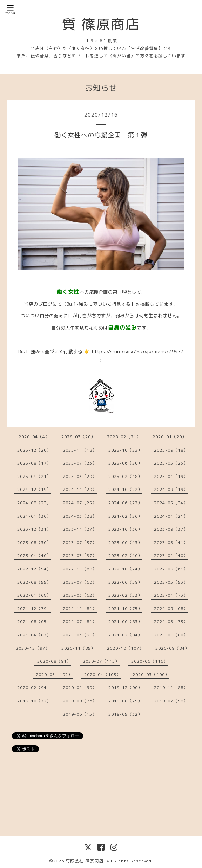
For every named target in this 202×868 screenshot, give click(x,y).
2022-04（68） (34, 595)
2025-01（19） (171, 476)
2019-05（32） (125, 714)
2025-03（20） (80, 476)
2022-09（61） (171, 569)
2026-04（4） (34, 437)
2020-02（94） (34, 688)
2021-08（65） (34, 621)
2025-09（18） (171, 450)
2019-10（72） (34, 701)
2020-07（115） (101, 661)
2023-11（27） (80, 529)
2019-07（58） (171, 701)
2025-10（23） (125, 450)
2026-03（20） (78, 437)
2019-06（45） (80, 714)
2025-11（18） (80, 450)
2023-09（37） (171, 529)
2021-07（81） (80, 621)
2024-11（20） (80, 489)
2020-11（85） (78, 648)
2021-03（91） (80, 635)
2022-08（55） (34, 582)
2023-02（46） (125, 555)
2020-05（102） (54, 675)
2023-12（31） (34, 529)
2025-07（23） (80, 463)
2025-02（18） (125, 476)
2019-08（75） (125, 701)
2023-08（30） (34, 542)
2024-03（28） (80, 516)
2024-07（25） (80, 503)
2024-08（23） (34, 503)
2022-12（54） (34, 569)
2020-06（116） (150, 661)
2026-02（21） (124, 437)
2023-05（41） (171, 542)
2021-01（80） (171, 635)
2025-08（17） (34, 463)
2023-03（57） (80, 555)
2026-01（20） (170, 437)
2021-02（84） (125, 635)
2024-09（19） (171, 489)
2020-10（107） (125, 648)
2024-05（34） (171, 503)
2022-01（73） (171, 595)
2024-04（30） (34, 516)
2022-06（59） (125, 582)
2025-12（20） (34, 450)
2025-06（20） (125, 463)
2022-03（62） (80, 595)
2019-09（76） (80, 701)
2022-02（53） (125, 595)
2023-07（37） (80, 542)
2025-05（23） (171, 463)
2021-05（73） (171, 621)
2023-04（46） (34, 555)
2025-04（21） (34, 476)
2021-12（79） (34, 608)
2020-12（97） (33, 648)
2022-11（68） (80, 569)
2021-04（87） (34, 635)
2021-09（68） (171, 608)
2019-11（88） (171, 688)
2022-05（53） (171, 582)
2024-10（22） (125, 489)
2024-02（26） (125, 516)
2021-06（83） (125, 621)
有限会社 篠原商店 (85, 861)
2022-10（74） (125, 569)
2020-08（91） (54, 661)
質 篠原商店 (101, 24)
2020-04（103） (103, 675)
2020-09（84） (172, 648)
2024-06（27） (125, 503)
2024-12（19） (34, 489)
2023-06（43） (125, 542)
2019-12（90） (125, 688)
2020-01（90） (80, 688)
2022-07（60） (80, 582)
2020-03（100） (151, 675)
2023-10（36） (125, 529)
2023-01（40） (171, 555)
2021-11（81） (80, 608)
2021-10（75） (125, 608)
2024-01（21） (171, 516)
